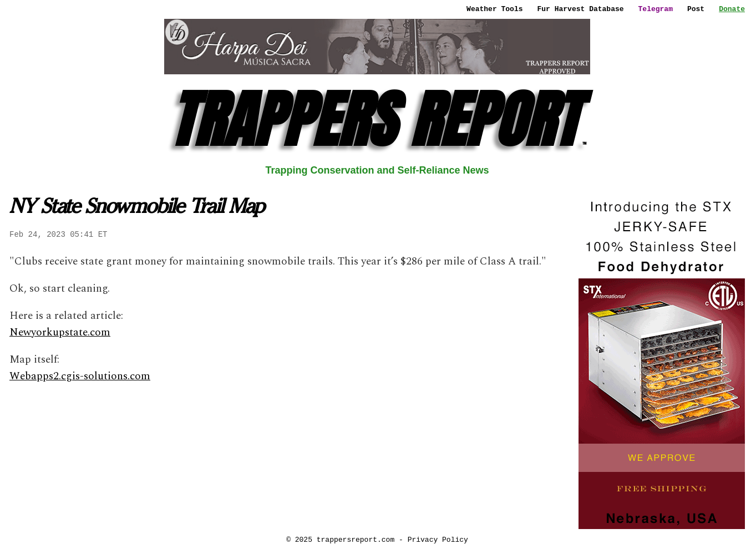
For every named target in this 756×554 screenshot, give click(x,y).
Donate (732, 9)
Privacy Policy (438, 540)
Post (696, 9)
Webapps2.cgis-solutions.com (80, 376)
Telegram (656, 9)
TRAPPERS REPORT (377, 120)
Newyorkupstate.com (60, 332)
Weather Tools (494, 9)
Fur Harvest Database (581, 9)
